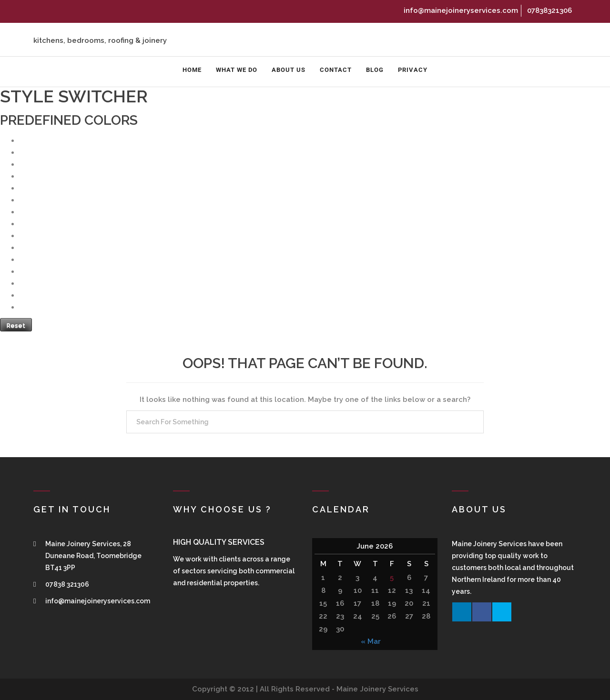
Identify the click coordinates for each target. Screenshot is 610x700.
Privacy (413, 70)
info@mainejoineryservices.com (460, 10)
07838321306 (548, 10)
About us (289, 70)
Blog (375, 70)
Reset (16, 325)
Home (192, 70)
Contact (336, 70)
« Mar (371, 641)
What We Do (237, 70)
